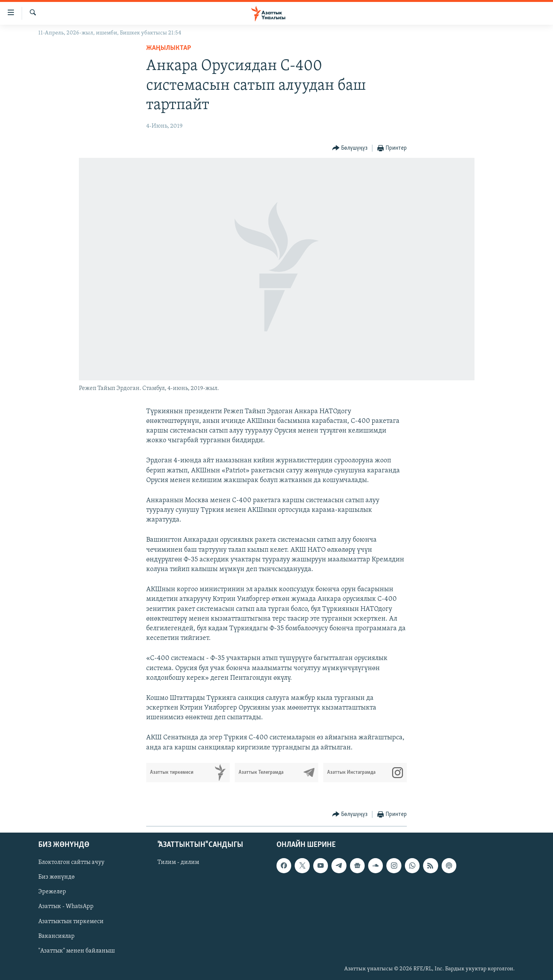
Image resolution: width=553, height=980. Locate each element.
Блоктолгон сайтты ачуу (71, 862)
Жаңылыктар (169, 48)
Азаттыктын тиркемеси (71, 921)
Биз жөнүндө (56, 877)
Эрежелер (52, 892)
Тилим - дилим (178, 862)
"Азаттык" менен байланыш (77, 951)
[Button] (350, 148)
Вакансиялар (56, 936)
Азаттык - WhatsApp (66, 906)
